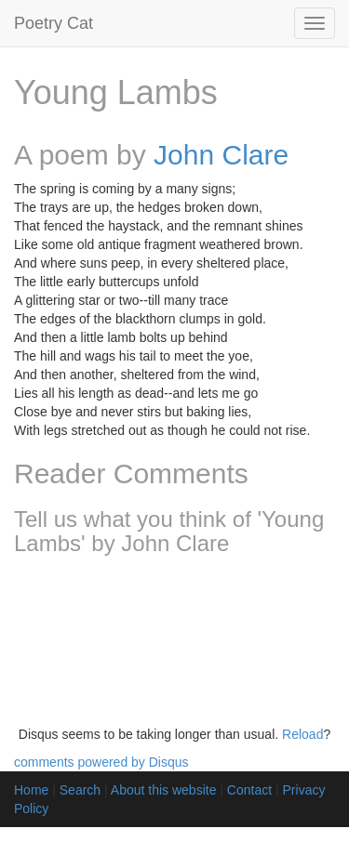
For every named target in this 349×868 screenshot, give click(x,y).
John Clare (221, 155)
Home (31, 790)
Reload (302, 734)
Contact (249, 790)
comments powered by (101, 762)
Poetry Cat (54, 23)
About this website (164, 790)
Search (80, 790)
